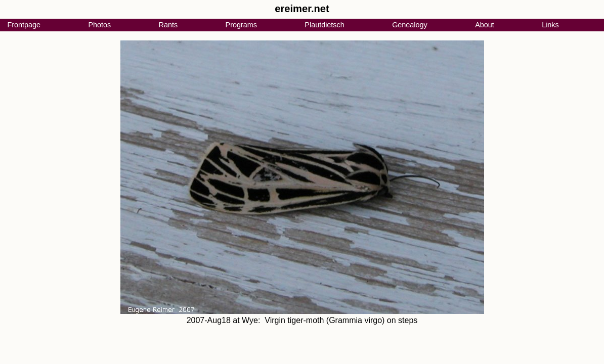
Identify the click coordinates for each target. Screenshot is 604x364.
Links (550, 25)
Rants (168, 25)
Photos (99, 25)
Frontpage (24, 25)
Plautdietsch (324, 25)
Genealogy (410, 25)
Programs (241, 25)
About (485, 25)
